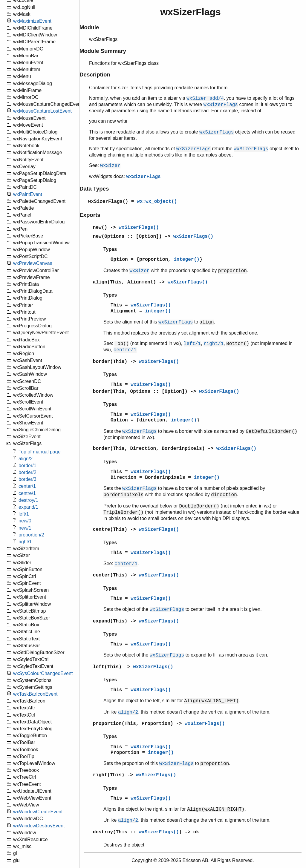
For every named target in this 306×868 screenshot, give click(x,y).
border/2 (27, 472)
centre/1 (27, 493)
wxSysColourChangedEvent (43, 673)
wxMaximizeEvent (32, 21)
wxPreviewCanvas (33, 263)
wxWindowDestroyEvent (39, 826)
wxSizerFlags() (108, 202)
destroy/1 (28, 500)
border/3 (27, 479)
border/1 (27, 466)
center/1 (27, 486)
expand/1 (28, 507)
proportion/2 (31, 535)
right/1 (25, 542)
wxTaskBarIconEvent (35, 694)
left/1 (24, 514)
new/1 (25, 528)
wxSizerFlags (143, 177)
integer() (186, 260)
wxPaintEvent (28, 194)
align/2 (26, 459)
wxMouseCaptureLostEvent (42, 111)
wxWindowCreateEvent (38, 812)
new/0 (25, 521)
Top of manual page (40, 452)
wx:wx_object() (157, 202)
